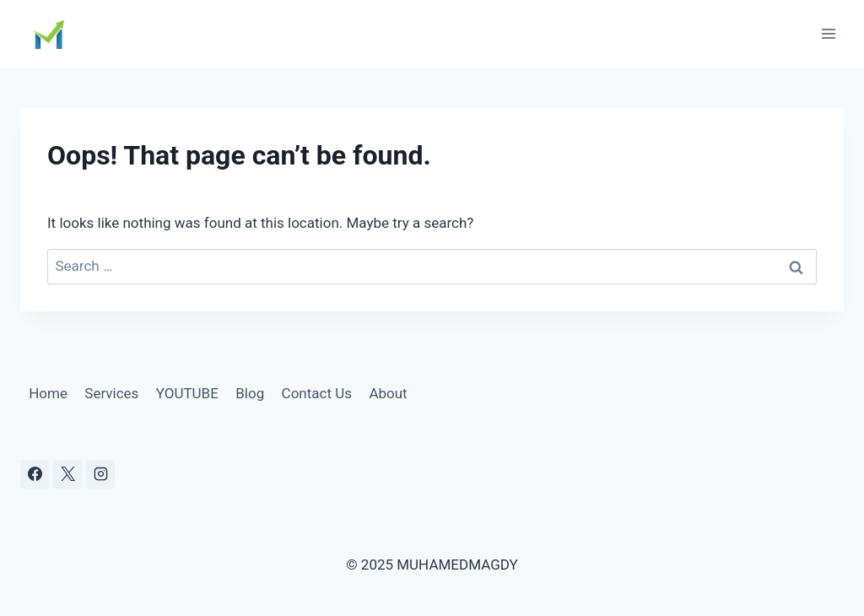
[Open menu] (828, 33)
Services (111, 393)
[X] (67, 474)
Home (48, 393)
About (388, 393)
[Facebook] (35, 474)
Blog (250, 393)
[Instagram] (100, 474)
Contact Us (317, 393)
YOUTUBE (187, 393)
